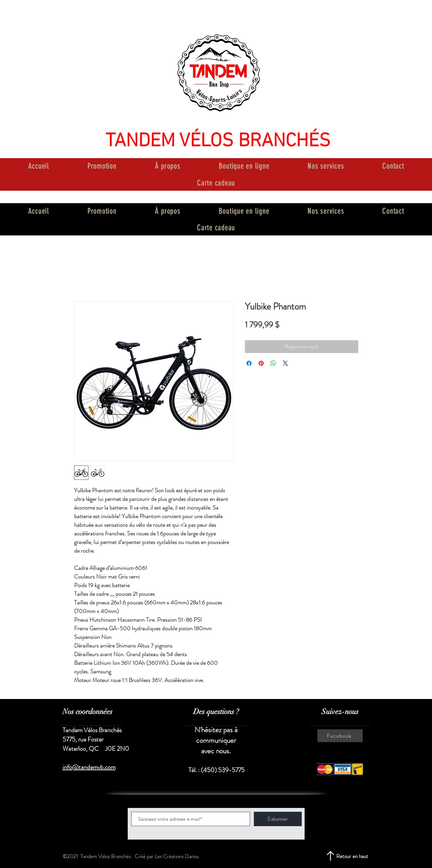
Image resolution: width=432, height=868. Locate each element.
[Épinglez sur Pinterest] (261, 363)
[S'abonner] (278, 819)
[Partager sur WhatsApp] (273, 363)
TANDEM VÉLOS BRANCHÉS (218, 142)
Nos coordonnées (87, 712)
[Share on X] (285, 363)
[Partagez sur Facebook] (249, 363)
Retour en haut (352, 856)
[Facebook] (340, 736)
